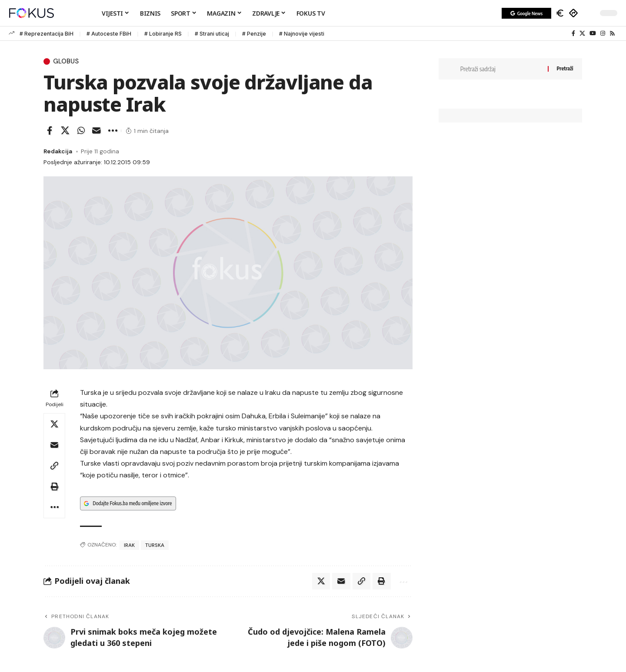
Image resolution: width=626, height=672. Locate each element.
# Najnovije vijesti (302, 34)
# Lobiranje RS (163, 34)
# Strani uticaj (212, 34)
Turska (155, 546)
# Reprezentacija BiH (47, 34)
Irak (129, 546)
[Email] (97, 132)
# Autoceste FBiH (109, 34)
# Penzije (254, 34)
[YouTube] (593, 33)
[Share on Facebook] (50, 132)
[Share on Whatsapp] (81, 132)
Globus (67, 62)
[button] (589, 13)
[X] (582, 33)
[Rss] (612, 33)
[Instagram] (603, 33)
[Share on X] (65, 132)
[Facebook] (573, 33)
